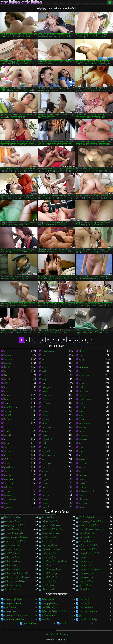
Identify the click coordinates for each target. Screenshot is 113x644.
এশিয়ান (82, 383)
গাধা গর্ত (45, 467)
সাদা (43, 363)
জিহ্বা (81, 479)
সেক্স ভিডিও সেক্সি (12, 553)
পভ (6, 423)
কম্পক (7, 463)
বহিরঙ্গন (45, 415)
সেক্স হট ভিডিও (11, 608)
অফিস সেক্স (9, 483)
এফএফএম (83, 435)
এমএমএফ (83, 439)
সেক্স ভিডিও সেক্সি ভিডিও (21, 3)
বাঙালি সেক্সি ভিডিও (87, 537)
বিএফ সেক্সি (46, 541)
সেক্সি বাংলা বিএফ (49, 557)
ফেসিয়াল (45, 411)
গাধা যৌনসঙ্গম (85, 423)
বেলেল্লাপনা (46, 503)
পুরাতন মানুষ (9, 507)
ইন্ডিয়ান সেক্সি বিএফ (50, 517)
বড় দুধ (82, 359)
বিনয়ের (45, 399)
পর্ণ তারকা (46, 403)
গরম (44, 383)
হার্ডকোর (8, 355)
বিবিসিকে (8, 419)
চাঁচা (80, 363)
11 (77, 340)
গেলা (81, 451)
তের (81, 371)
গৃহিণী (44, 443)
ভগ (80, 355)
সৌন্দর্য (7, 379)
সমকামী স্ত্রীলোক (11, 407)
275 (84, 340)
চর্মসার (44, 423)
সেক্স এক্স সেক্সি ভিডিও (88, 549)
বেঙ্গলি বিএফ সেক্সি (12, 545)
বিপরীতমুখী (84, 487)
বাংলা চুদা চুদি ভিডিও (13, 604)
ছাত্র (43, 459)
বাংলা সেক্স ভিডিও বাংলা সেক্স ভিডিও (18, 616)
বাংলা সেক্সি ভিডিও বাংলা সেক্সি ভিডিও (92, 529)
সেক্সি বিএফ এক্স (85, 561)
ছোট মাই (8, 363)
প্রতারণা (45, 487)
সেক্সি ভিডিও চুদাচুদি (50, 573)
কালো (7, 403)
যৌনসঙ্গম (8, 487)
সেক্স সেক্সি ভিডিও (49, 553)
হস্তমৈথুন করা (47, 387)
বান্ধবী (81, 415)
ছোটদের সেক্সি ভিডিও (50, 521)
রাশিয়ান (7, 491)
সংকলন (7, 395)
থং (80, 443)
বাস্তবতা (82, 459)
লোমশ (44, 407)
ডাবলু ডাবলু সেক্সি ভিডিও (15, 525)
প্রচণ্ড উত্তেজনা (85, 463)
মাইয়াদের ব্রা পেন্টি (86, 491)
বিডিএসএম (46, 463)
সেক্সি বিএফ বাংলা (86, 565)
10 (70, 340)
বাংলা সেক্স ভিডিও (86, 608)
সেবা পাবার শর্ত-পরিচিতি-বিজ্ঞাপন (56, 634)
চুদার (81, 616)
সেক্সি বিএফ (84, 557)
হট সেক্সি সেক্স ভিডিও (13, 589)
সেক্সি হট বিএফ (48, 585)
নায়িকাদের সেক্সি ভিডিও (88, 525)
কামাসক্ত (45, 379)
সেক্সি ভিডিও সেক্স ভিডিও (15, 581)
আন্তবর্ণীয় (8, 415)
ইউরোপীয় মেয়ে (48, 351)
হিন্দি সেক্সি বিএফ (86, 589)
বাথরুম (45, 499)
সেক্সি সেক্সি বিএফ (86, 581)
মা (5, 439)
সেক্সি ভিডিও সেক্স (86, 577)
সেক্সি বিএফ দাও (48, 565)
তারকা (7, 443)
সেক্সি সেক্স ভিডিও (49, 581)
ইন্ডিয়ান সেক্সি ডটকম (13, 517)
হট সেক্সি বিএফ (85, 585)
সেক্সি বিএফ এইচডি (12, 561)
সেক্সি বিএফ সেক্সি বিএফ (51, 569)
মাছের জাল (84, 503)
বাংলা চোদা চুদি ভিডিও (13, 600)
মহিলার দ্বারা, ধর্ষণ (49, 455)
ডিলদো (45, 431)
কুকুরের (45, 359)
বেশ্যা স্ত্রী (8, 435)
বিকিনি (44, 475)
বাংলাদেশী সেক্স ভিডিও (88, 620)
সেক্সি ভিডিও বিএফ (49, 577)
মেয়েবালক (9, 479)
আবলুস (45, 435)
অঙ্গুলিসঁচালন (85, 399)
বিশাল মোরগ (47, 395)
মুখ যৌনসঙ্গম (10, 467)
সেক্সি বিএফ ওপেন (12, 565)
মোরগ (81, 431)
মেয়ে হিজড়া (84, 475)
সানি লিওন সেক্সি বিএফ (51, 549)
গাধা (43, 355)
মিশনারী (7, 367)
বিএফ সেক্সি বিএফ (86, 541)
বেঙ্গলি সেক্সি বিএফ (49, 545)
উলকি (81, 419)
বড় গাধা (45, 483)
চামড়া (81, 395)
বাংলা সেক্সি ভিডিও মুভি (14, 533)
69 (5, 455)
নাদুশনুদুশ (45, 479)
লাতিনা (82, 455)
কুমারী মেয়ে (84, 367)
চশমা (81, 447)
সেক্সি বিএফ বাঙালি (12, 569)
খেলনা (7, 391)
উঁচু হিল (7, 459)
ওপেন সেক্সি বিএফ (12, 521)
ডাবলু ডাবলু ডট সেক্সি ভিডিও (91, 521)
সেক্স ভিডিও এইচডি (50, 608)
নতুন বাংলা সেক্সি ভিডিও (52, 525)
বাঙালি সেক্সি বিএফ (50, 537)
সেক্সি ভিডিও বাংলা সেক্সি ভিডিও (17, 577)
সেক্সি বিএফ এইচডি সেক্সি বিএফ (54, 561)
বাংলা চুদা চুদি (84, 600)
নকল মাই (8, 475)
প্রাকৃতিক (82, 387)
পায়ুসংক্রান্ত (83, 391)
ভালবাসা (45, 495)
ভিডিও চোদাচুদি (48, 600)
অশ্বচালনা (8, 359)
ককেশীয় (7, 431)
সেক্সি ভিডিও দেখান (87, 573)
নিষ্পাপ (45, 367)
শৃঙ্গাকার (45, 391)
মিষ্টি (6, 399)
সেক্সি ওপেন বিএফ (12, 557)
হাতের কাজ (46, 427)
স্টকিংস (7, 387)
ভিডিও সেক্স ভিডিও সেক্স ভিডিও (55, 612)
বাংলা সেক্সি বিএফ (12, 529)
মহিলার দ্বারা (84, 375)
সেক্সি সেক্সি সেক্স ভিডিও (14, 585)
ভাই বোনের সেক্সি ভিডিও (89, 545)
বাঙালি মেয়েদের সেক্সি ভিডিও (16, 537)
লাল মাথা (45, 419)
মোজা (81, 507)
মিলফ (7, 375)
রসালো (82, 467)
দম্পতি (7, 427)
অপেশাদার (8, 411)
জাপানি (82, 407)
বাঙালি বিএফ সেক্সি (87, 533)
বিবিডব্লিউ (83, 483)
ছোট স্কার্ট (45, 507)
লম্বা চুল (45, 491)
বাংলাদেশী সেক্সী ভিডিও (51, 533)
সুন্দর (44, 375)
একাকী (82, 411)
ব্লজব (6, 351)
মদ (80, 471)
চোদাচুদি (63, 624)
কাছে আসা (83, 427)
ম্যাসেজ (45, 471)
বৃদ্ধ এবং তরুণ (10, 499)
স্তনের (81, 495)
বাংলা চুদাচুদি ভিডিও (50, 604)
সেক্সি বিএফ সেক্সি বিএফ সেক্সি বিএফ (18, 573)
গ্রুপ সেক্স (8, 447)
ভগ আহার (8, 451)
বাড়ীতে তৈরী (47, 439)
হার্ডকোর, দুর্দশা (10, 495)
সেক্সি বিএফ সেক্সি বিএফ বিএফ (91, 569)
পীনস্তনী (82, 351)
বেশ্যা (81, 403)
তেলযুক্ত (45, 447)
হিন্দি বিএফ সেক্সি (49, 589)
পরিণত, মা (83, 499)
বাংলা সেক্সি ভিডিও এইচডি (52, 529)
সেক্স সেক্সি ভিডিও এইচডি (89, 553)
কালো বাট (46, 451)
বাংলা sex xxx (10, 612)
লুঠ (6, 371)
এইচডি (44, 371)
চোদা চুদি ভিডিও (29, 624)
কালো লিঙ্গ (46, 620)
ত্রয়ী (6, 383)
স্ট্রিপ (81, 379)
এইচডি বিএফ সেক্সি (87, 517)
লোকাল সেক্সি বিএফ (12, 549)
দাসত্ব (6, 471)
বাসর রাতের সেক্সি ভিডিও (15, 541)
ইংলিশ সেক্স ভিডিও (49, 616)
